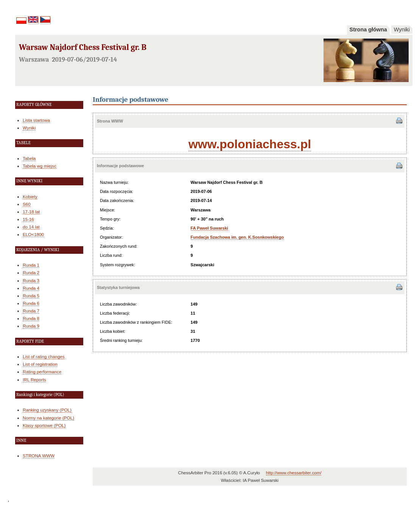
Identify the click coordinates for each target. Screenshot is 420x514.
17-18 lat (31, 212)
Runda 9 (31, 326)
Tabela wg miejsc (40, 166)
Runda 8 (31, 318)
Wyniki (402, 30)
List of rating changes (44, 356)
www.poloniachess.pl (250, 144)
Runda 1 (31, 265)
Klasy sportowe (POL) (44, 425)
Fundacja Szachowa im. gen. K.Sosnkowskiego (237, 237)
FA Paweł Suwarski (209, 228)
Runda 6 (31, 303)
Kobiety (30, 196)
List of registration (40, 364)
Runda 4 (31, 288)
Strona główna (368, 30)
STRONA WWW (39, 456)
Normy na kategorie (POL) (48, 418)
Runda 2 (31, 273)
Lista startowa (36, 120)
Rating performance (42, 372)
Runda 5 (31, 296)
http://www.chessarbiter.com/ (294, 473)
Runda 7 (31, 311)
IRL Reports (34, 380)
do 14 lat (31, 227)
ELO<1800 (33, 234)
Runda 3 (31, 280)
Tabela (29, 158)
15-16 (28, 219)
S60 (27, 204)
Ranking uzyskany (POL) (47, 410)
